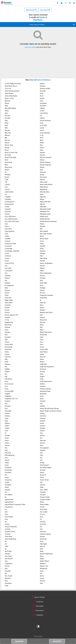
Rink (41, 327)
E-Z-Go (7, 320)
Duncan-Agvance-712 (11, 315)
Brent (6, 160)
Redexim (43, 310)
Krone (42, 96)
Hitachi (7, 460)
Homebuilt (8, 468)
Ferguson (8, 364)
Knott (6, 586)
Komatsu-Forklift (45, 88)
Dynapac (7, 317)
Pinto (41, 280)
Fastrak (7, 354)
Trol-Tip (42, 507)
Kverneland (43, 103)
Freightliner (8, 396)
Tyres (41, 517)
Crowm (7, 258)
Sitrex (42, 374)
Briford (7, 170)
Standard (43, 401)
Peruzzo (42, 276)
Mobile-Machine (45, 219)
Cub (6, 266)
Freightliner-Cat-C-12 (11, 399)
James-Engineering (10, 539)
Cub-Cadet (8, 268)
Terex (41, 445)
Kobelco (42, 84)
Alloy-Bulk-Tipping (10, 108)
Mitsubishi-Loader (45, 214)
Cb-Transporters (10, 202)
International (9, 507)
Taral (41, 433)
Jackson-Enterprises (11, 527)
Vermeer (42, 536)
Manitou (42, 152)
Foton (7, 389)
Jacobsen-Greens (10, 532)
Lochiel (42, 128)
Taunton (42, 436)
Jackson (7, 524)
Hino (6, 458)
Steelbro (42, 406)
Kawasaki (8, 571)
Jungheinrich (9, 564)
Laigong (42, 108)
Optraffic (43, 246)
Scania (42, 347)
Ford (6, 386)
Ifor (6, 492)
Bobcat (7, 143)
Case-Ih (7, 189)
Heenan (7, 445)
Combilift (8, 239)
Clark (6, 234)
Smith (42, 379)
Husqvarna (8, 480)
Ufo (41, 527)
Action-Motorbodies (11, 96)
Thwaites (43, 450)
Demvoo (7, 290)
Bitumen (7, 135)
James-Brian (8, 536)
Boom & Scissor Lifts (11, 152)
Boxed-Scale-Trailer (11, 157)
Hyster (7, 487)
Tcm (41, 438)
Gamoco (7, 413)
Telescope (43, 440)
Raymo (42, 308)
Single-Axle (43, 364)
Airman (7, 103)
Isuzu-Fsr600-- (9, 517)
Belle (6, 128)
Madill (42, 143)
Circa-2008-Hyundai (11, 219)
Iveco (6, 519)
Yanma (42, 576)
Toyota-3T (43, 475)
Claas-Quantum (10, 231)
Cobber (7, 236)
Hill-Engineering (10, 455)
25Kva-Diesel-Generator (12, 91)
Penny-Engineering (46, 273)
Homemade (8, 470)
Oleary (42, 244)
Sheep (42, 359)
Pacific (42, 248)
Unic (41, 529)
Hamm (7, 438)
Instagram (38, 615)
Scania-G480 (44, 349)
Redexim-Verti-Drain (46, 312)
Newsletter (38, 606)
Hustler (7, 482)
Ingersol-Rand (9, 500)
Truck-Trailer (44, 509)
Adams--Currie (9, 98)
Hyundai (7, 490)
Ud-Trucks (43, 524)
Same (42, 340)
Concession (8, 246)
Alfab (6, 106)
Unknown (43, 532)
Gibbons (7, 423)
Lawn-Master (44, 113)
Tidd (41, 453)
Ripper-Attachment (46, 332)
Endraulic (8, 327)
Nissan (42, 236)
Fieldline (7, 369)
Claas (6, 224)
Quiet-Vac (43, 303)
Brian (6, 165)
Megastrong (44, 189)
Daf (6, 280)
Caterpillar (8, 199)
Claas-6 (7, 226)
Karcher (7, 566)
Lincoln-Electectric (45, 120)
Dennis (7, 293)
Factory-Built (9, 344)
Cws (6, 273)
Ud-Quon (43, 522)
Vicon (42, 541)
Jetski (6, 546)
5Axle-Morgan (9, 93)
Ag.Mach (7, 101)
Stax (41, 404)
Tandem (42, 431)
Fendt (6, 362)
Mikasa (42, 199)
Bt (5, 172)
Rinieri (42, 325)
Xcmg (42, 571)
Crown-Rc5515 (9, 263)
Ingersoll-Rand (9, 502)
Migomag (43, 197)
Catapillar (8, 197)
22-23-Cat (8, 88)
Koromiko (43, 91)
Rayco (42, 305)
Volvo (42, 549)
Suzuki (42, 423)
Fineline (7, 372)
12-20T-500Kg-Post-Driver (13, 84)
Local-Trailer (43, 125)
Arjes (6, 113)
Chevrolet (8, 212)
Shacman (43, 357)
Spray (42, 396)
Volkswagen (43, 544)
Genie (6, 418)
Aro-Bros (7, 116)
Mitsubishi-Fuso (45, 212)
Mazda (42, 175)
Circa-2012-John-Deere (12, 221)
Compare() (19, 641)
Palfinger (43, 253)
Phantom (43, 278)
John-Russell (9, 559)
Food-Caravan (9, 384)
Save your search (30, 47)
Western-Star (44, 566)
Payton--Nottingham (46, 263)
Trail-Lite (42, 485)
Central (7, 207)
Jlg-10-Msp (8, 551)
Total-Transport (44, 465)
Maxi (41, 170)
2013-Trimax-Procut (11, 86)
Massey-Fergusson (45, 165)
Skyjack (42, 376)
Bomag (7, 148)
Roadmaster (44, 335)
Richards (43, 322)
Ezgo (6, 340)
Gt (6, 433)
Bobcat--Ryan (9, 145)
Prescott (42, 293)
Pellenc (42, 271)
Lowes (42, 130)
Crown (7, 261)
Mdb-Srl (42, 180)
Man (41, 145)
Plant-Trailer (43, 283)
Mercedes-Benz (45, 192)
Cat (6, 194)
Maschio (42, 155)
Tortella (42, 463)
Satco (42, 344)
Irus (6, 509)
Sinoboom (43, 369)
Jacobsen (8, 529)
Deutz (7, 295)
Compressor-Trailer (10, 244)
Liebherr (42, 118)
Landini (42, 111)
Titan (41, 455)
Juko (6, 561)
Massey (42, 160)
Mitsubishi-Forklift (45, 209)
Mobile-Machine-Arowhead (48, 221)
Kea (6, 573)
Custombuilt (8, 271)
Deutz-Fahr (8, 298)
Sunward (43, 418)
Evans (7, 330)
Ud (41, 519)
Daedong (8, 276)
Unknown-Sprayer (45, 534)
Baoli (6, 125)
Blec (6, 138)
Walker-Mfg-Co (45, 561)
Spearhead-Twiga (45, 391)
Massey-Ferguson (45, 162)
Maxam (42, 167)
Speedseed (43, 394)
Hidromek (8, 453)
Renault (42, 317)
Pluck (42, 285)
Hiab (6, 450)
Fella (6, 359)
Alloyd (7, 111)
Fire (6, 374)
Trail (41, 482)
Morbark (43, 226)
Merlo (42, 194)
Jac (6, 522)
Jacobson (8, 534)
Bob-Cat (7, 140)
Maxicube (43, 172)
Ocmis (42, 241)
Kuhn (42, 101)
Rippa (42, 330)
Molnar (42, 224)
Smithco (42, 384)
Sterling (42, 413)
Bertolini (7, 130)
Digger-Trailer (9, 300)
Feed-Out (8, 357)
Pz (41, 300)
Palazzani (43, 251)
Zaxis (41, 583)
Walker (42, 559)
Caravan (7, 184)
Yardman (43, 581)
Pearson (42, 266)
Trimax (42, 502)
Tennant (42, 443)
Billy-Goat (8, 133)
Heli (6, 448)
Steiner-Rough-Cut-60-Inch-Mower (51, 411)
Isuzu (6, 514)
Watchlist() (57, 641)
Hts (6, 475)
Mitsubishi (43, 207)
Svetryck (43, 426)
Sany (41, 342)
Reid (41, 315)
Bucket (7, 177)
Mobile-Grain (44, 216)
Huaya (7, 477)
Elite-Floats (8, 325)
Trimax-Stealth (44, 504)
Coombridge (8, 248)
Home (7, 465)
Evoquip (7, 332)
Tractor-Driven (44, 480)
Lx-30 (42, 135)
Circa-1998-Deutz (10, 216)
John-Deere (8, 556)
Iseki (6, 512)
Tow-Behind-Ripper (46, 468)
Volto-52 (43, 546)
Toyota (42, 472)
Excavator (8, 337)
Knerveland (8, 583)
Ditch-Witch (9, 303)
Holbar (7, 463)
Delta (6, 288)
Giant (6, 421)
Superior (42, 421)
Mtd (41, 229)
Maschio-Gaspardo (46, 157)
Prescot (42, 290)
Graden (7, 428)
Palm (41, 256)
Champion (8, 209)
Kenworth (8, 578)
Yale (41, 573)
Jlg (6, 549)
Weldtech (43, 564)
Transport (43, 495)
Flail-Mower (8, 379)
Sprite (42, 399)
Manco (42, 148)
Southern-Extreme (45, 389)
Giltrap (7, 426)
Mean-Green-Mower (46, 184)
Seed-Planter (44, 352)
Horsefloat (8, 472)
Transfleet (43, 492)
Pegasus (42, 268)
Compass (8, 241)
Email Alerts (38, 610)
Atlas (6, 120)
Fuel (6, 404)
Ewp (6, 335)
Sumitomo (43, 416)
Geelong (7, 416)
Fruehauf (7, 401)
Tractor (42, 477)
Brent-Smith (8, 162)
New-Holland (44, 231)
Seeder (42, 354)
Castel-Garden (9, 192)
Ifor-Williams (9, 495)
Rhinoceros (43, 320)
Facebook (38, 602)
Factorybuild (9, 347)
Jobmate (7, 554)
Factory (7, 342)
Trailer (42, 487)
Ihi (6, 497)
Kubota (42, 98)
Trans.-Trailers (44, 490)
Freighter (7, 394)
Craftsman (8, 256)
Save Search (45, 10)
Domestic (8, 305)
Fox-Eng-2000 (9, 391)
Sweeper (43, 428)
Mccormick (43, 177)
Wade (42, 551)
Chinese (7, 214)
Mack (42, 140)
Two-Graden (44, 512)
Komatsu (43, 86)
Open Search (31, 10)
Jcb (6, 544)
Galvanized (8, 411)
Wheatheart (44, 568)
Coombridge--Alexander (12, 251)
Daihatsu (7, 283)
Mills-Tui (42, 204)
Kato (6, 568)
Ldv (41, 116)
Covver (7, 253)
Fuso (6, 408)
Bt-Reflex (8, 175)
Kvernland (43, 106)
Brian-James (8, 167)
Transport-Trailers (45, 500)
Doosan (7, 310)
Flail (6, 376)
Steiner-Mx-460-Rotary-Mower (49, 408)
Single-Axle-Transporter (47, 367)
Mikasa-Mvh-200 (45, 202)
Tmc (41, 458)
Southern (43, 386)
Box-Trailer (8, 155)
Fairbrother (8, 349)
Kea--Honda (8, 576)
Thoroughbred (44, 448)
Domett (7, 308)
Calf (6, 182)
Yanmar (42, 578)
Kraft (41, 93)
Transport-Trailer (45, 497)
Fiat (6, 367)
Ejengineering (9, 322)
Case (6, 187)
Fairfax (7, 352)
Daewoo (7, 278)
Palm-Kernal (44, 258)
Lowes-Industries (45, 133)
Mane (42, 150)
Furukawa (8, 406)
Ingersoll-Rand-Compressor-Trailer (15, 504)
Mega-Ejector (44, 187)
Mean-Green (44, 182)
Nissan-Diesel (44, 239)
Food (6, 381)
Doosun (7, 312)
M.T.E (42, 138)
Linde (42, 123)
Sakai (41, 337)
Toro (41, 460)
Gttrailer (7, 436)
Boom (7, 150)
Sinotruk (42, 372)
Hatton (7, 443)
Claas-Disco (8, 229)
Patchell (42, 261)
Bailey (7, 123)
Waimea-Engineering (46, 554)
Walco (42, 556)
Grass (6, 431)
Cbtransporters (9, 204)
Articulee (7, 118)
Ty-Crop (42, 514)
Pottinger (43, 288)
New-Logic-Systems (46, 234)
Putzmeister (43, 298)
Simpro (42, 362)
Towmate (43, 470)
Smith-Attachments (46, 381)
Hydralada (8, 485)
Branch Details (38, 597)
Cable (6, 180)
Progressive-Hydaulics (47, 295)
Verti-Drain (43, 539)
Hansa (7, 440)
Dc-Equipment (9, 285)
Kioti (6, 581)
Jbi (6, 541)
